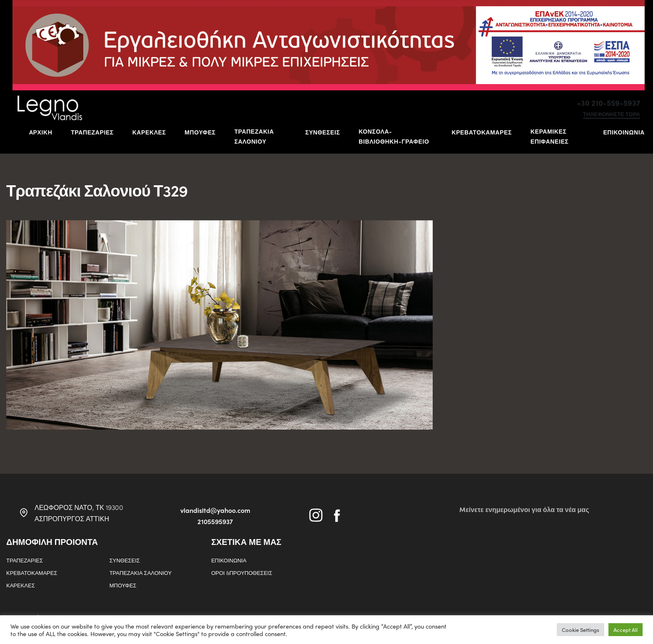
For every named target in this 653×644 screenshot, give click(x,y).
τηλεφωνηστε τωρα (612, 114)
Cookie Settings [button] (581, 630)
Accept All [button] (626, 630)
